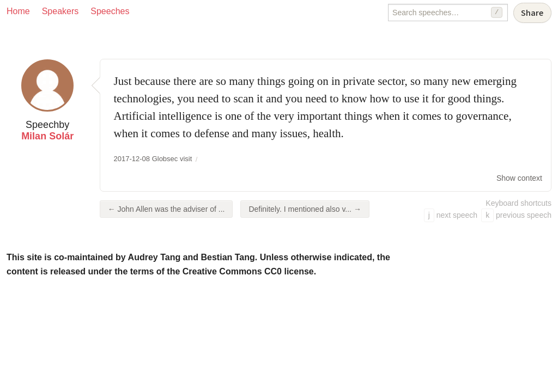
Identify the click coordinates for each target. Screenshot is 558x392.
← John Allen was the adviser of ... (166, 209)
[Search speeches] (448, 13)
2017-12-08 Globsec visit (153, 159)
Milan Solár (47, 136)
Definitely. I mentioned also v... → (305, 209)
